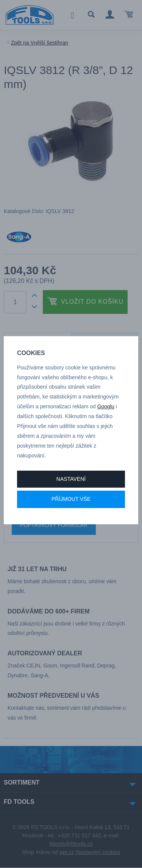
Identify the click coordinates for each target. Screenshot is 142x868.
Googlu (106, 406)
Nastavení (71, 479)
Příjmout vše (71, 499)
